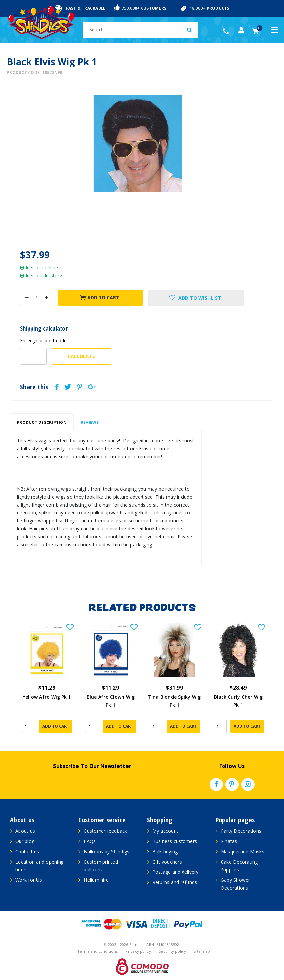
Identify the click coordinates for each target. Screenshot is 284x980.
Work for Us (29, 880)
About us (25, 831)
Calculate (81, 356)
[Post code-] (33, 356)
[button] (196, 298)
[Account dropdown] (241, 30)
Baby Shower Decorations (236, 884)
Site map (202, 951)
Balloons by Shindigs (106, 851)
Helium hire (96, 880)
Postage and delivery (176, 872)
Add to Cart (100, 298)
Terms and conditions (98, 951)
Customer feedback (105, 831)
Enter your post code (43, 341)
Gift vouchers (167, 862)
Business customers (175, 841)
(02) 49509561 (228, 31)
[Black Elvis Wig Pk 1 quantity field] (37, 298)
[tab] (42, 423)
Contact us (27, 851)
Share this (34, 387)
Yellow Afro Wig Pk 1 (47, 697)
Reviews (90, 422)
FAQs (90, 841)
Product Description (42, 422)
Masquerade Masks (243, 851)
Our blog (25, 841)
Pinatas (229, 841)
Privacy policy (139, 951)
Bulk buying (165, 851)
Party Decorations (241, 831)
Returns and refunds (175, 882)
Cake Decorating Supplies (239, 866)
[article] (47, 681)
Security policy (173, 951)
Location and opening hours (39, 866)
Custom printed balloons (101, 866)
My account (165, 831)
